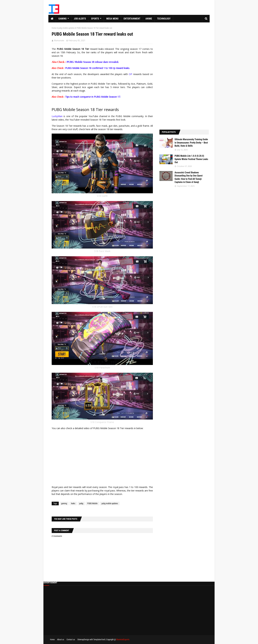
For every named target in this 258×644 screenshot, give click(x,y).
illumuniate (59, 40)
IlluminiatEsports (123, 640)
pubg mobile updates (66, 28)
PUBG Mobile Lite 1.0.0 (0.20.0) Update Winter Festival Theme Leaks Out (191, 159)
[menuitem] (52, 19)
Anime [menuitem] (149, 19)
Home (54, 28)
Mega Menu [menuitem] (112, 19)
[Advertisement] (184, 76)
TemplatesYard (99, 640)
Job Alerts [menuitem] (80, 19)
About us (61, 640)
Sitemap (81, 640)
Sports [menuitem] (95, 19)
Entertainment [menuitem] (132, 19)
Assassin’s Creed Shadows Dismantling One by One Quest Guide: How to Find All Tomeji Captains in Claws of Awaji (189, 177)
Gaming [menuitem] (63, 19)
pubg (81, 503)
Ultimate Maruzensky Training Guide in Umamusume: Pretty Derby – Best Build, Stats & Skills (191, 143)
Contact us (71, 640)
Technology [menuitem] (164, 19)
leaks (73, 503)
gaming (64, 503)
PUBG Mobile (92, 503)
